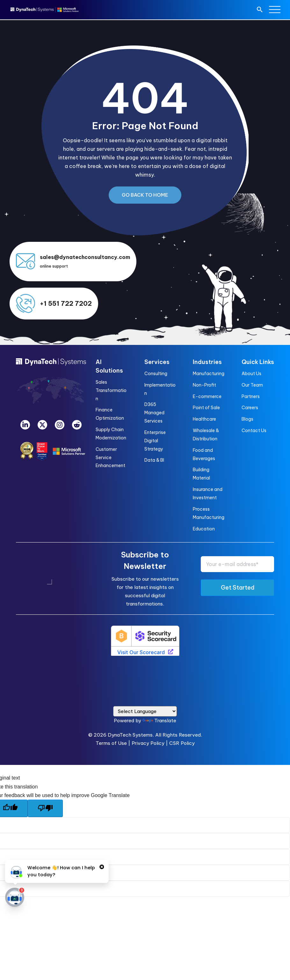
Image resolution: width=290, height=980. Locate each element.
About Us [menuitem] (251, 374)
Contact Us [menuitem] (254, 430)
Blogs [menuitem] (247, 419)
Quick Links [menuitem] (258, 362)
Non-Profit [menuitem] (204, 385)
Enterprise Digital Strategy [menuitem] (155, 441)
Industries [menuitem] (207, 362)
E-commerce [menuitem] (207, 396)
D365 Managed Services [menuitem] (154, 413)
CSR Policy (182, 743)
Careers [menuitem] (250, 408)
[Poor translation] (45, 808)
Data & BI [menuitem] (154, 460)
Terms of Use (111, 743)
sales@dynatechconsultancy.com (85, 257)
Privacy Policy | (150, 743)
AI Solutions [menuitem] (109, 366)
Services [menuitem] (157, 362)
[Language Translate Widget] (145, 711)
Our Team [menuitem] (252, 385)
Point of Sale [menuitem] (206, 408)
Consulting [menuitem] (156, 374)
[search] (260, 10)
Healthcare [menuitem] (204, 419)
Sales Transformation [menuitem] (111, 390)
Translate (159, 721)
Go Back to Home (145, 195)
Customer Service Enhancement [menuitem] (110, 458)
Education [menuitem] (204, 529)
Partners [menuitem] (251, 396)
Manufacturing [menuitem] (209, 374)
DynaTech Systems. (131, 735)
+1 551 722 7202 (66, 303)
